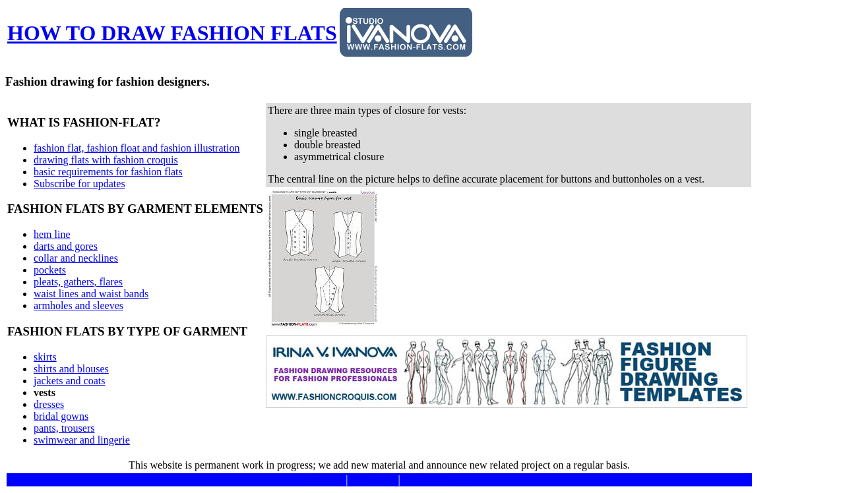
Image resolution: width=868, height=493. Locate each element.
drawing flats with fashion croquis (106, 160)
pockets (50, 270)
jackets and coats (69, 381)
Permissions (428, 479)
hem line (52, 234)
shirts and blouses (71, 369)
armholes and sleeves (78, 305)
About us (324, 479)
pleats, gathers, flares (78, 282)
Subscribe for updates (79, 184)
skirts (45, 357)
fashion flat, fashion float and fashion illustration (137, 148)
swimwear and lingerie (82, 440)
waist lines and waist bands (91, 294)
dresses (49, 404)
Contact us (373, 479)
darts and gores (66, 246)
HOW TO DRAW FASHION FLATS (172, 33)
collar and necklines (76, 258)
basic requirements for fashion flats (108, 172)
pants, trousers (64, 428)
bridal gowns (61, 416)
